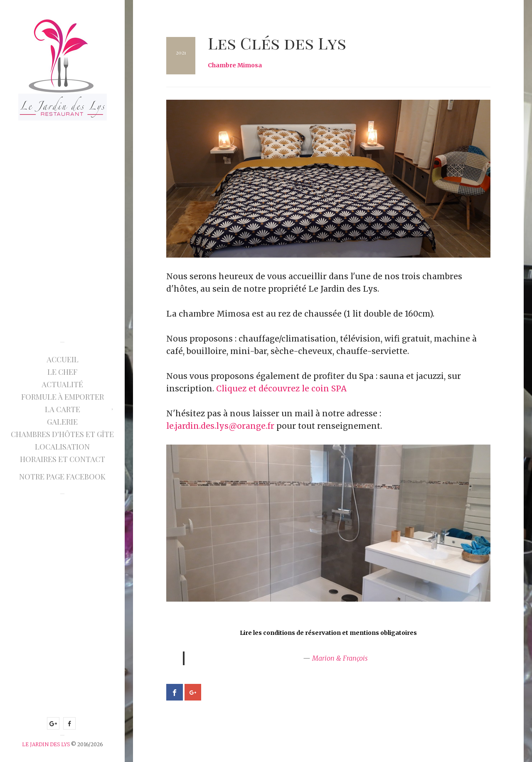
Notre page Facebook (62, 477)
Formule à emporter (63, 397)
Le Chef (62, 372)
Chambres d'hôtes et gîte (62, 434)
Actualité (62, 384)
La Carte (63, 409)
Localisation (62, 447)
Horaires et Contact (63, 459)
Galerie (62, 422)
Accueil (63, 359)
